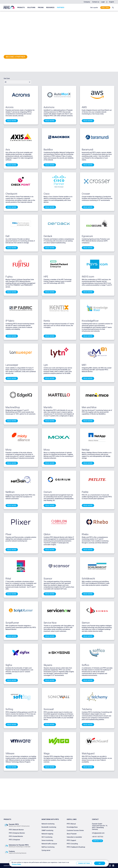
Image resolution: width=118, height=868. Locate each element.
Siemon (86, 623)
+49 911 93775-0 (98, 837)
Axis (8, 150)
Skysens (48, 665)
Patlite (85, 492)
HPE (46, 277)
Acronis (9, 107)
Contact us (96, 2)
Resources (50, 8)
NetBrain (10, 492)
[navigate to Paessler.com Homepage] (9, 7)
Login (103, 2)
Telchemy (87, 709)
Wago (47, 753)
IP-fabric (10, 321)
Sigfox (9, 665)
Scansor (48, 579)
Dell (7, 236)
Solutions (31, 8)
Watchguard (88, 753)
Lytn (46, 365)
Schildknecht (88, 579)
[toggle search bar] (112, 8)
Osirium (48, 492)
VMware (10, 753)
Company (87, 2)
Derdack (48, 236)
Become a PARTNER (15, 57)
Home (5, 12)
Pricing (41, 8)
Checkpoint (11, 194)
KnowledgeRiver (90, 321)
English (112, 2)
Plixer (8, 534)
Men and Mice (89, 407)
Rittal (8, 579)
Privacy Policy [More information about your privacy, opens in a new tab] (17, 864)
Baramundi (87, 150)
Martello (48, 407)
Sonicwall (49, 709)
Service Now (50, 623)
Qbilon (47, 534)
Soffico (85, 665)
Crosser (86, 194)
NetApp (86, 450)
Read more (12, 121)
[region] (59, 863)
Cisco (47, 194)
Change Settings (84, 863)
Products (21, 8)
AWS (84, 107)
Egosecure (87, 236)
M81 (84, 365)
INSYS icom (88, 277)
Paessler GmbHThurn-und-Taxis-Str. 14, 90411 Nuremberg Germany (100, 827)
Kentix (47, 321)
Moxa (47, 450)
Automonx (49, 107)
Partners (61, 8)
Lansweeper (12, 365)
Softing (9, 709)
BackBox (48, 150)
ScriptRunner (12, 623)
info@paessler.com (98, 833)
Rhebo (85, 534)
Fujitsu (9, 277)
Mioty (8, 450)
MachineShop (13, 407)
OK (100, 863)
